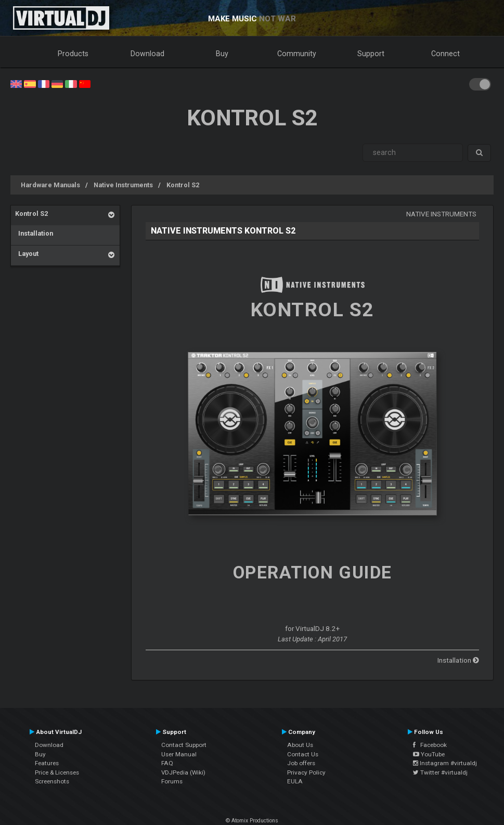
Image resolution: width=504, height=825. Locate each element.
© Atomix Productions (252, 821)
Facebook (430, 745)
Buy (222, 54)
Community (297, 54)
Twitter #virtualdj (440, 772)
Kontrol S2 (183, 185)
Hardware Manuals (50, 185)
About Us (300, 745)
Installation (34, 233)
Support (371, 54)
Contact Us (303, 754)
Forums (172, 781)
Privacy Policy (306, 772)
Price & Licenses (57, 772)
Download (147, 54)
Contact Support (184, 745)
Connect (445, 54)
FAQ (167, 763)
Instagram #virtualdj (445, 763)
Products (73, 54)
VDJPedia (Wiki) (183, 772)
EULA (295, 781)
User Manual (179, 754)
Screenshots (52, 781)
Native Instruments (123, 185)
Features (47, 763)
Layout (27, 254)
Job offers (301, 763)
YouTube (429, 754)
